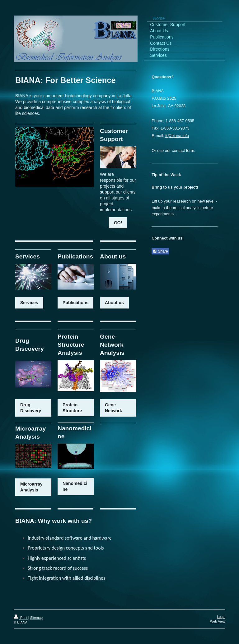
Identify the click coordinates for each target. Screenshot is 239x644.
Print (21, 618)
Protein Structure (72, 408)
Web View (218, 621)
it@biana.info (177, 136)
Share (160, 251)
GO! (118, 223)
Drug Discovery (31, 408)
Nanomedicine (75, 486)
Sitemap (36, 618)
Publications (75, 303)
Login (221, 617)
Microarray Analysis (31, 487)
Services (29, 303)
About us (114, 303)
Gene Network (113, 408)
